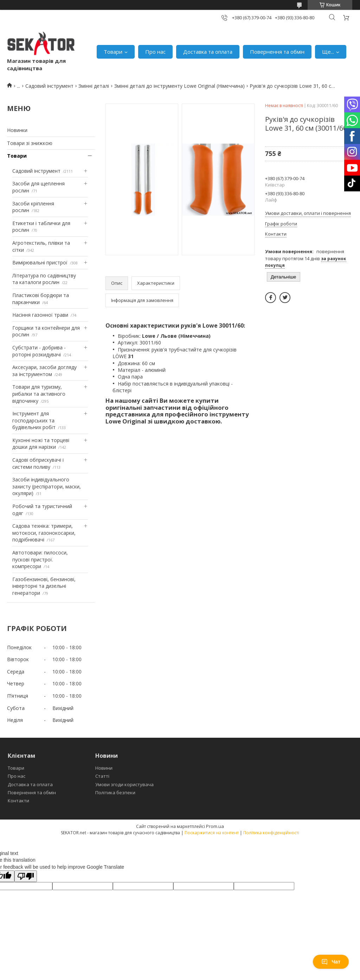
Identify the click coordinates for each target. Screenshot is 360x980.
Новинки (17, 130)
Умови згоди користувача (124, 784)
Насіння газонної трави (40, 315)
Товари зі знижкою (30, 143)
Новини (104, 768)
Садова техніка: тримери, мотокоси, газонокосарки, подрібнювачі (44, 533)
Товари (113, 52)
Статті (102, 776)
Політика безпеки (115, 792)
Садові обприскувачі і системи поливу (38, 463)
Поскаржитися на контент (212, 833)
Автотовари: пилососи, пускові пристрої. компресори (40, 559)
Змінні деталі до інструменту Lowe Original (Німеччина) (179, 86)
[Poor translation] (26, 876)
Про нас (155, 52)
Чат (331, 962)
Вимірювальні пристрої (40, 262)
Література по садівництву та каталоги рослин (44, 279)
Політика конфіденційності (271, 833)
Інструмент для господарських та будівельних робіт (34, 420)
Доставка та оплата (208, 52)
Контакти (18, 801)
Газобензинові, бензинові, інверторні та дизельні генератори (44, 586)
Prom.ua (215, 826)
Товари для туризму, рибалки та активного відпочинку (39, 394)
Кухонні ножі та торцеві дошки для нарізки (41, 444)
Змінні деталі (94, 86)
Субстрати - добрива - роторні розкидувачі (39, 351)
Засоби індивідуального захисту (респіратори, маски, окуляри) (47, 486)
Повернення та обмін (277, 52)
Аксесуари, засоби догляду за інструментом (44, 371)
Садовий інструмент (49, 86)
